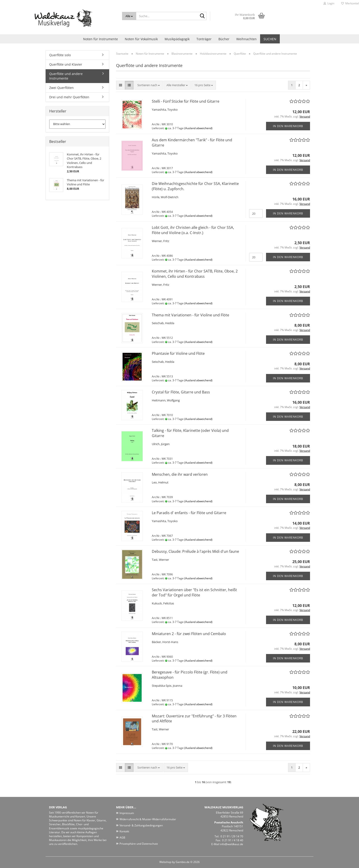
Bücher (224, 39)
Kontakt (124, 831)
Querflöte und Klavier (66, 64)
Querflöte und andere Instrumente (66, 76)
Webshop (165, 862)
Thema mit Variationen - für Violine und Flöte (190, 315)
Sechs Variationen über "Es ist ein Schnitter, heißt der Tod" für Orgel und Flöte (194, 592)
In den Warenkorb (288, 126)
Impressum (127, 813)
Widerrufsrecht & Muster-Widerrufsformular (148, 819)
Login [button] (329, 3)
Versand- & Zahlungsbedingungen (141, 825)
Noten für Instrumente (101, 39)
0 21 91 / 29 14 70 (232, 836)
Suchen (270, 39)
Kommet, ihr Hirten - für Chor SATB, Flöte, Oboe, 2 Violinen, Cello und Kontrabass (195, 274)
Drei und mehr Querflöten (69, 97)
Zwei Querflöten (61, 88)
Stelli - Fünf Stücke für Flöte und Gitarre (186, 101)
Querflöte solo (60, 55)
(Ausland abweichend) (198, 128)
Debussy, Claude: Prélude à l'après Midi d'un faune (195, 551)
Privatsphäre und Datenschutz (139, 844)
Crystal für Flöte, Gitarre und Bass (181, 392)
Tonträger (204, 39)
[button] (121, 85)
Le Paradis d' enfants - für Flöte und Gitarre (189, 513)
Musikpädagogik (177, 39)
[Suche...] (129, 16)
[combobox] (149, 85)
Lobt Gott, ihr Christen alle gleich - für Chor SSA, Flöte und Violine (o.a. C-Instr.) (193, 230)
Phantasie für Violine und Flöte (178, 353)
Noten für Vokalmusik (141, 39)
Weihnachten (246, 39)
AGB (122, 837)
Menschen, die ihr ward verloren (180, 474)
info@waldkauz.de (232, 844)
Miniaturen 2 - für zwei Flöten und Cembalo (189, 634)
